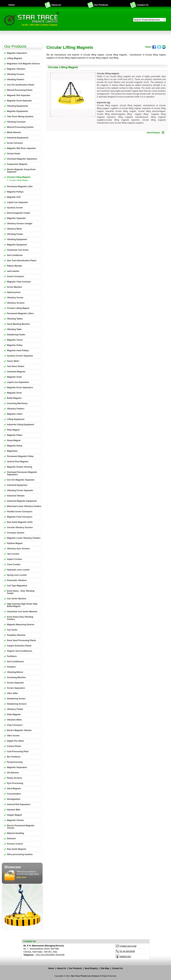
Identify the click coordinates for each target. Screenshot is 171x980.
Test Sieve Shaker (16, 366)
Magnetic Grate (14, 377)
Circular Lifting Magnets (19, 177)
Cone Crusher (14, 564)
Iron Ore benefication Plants (21, 85)
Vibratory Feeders (16, 409)
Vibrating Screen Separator (20, 490)
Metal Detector (14, 132)
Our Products (101, 5)
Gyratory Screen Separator (20, 356)
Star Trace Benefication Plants (22, 261)
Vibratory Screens (16, 303)
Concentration (14, 794)
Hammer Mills (14, 810)
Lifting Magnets (15, 58)
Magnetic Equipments (18, 111)
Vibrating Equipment (17, 239)
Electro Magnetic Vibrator (19, 730)
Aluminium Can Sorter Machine (22, 612)
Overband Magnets (16, 372)
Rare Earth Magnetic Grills (20, 522)
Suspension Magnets (17, 164)
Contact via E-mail (128, 946)
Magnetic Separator (16, 218)
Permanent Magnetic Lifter (20, 187)
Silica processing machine (20, 854)
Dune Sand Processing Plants (21, 640)
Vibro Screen (13, 736)
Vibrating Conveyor (16, 122)
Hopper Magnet (14, 815)
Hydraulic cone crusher (18, 570)
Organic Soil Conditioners (20, 651)
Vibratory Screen (15, 298)
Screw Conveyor (15, 143)
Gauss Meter (13, 361)
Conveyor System (16, 533)
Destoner (11, 839)
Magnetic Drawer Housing (20, 467)
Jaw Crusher (13, 554)
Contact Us (143, 5)
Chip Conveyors (15, 725)
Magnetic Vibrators (16, 69)
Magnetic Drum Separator (19, 101)
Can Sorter (12, 630)
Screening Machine (16, 677)
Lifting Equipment (16, 419)
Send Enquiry (153, 133)
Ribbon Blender (15, 266)
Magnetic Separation (17, 767)
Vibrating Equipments (18, 106)
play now (21, 877)
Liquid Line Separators (18, 382)
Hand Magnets (14, 789)
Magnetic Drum (14, 393)
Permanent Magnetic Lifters (20, 313)
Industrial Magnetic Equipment (22, 501)
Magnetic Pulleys (15, 192)
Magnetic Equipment (17, 245)
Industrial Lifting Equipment (21, 425)
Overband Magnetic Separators (22, 159)
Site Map (105, 968)
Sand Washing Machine (18, 324)
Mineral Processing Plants (20, 90)
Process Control (15, 844)
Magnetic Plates (15, 435)
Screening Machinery (17, 403)
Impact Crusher (14, 559)
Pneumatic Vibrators (17, 580)
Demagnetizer (14, 799)
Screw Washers (14, 287)
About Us (56, 5)
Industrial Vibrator (16, 496)
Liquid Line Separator (17, 202)
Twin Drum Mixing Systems (20, 117)
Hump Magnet (14, 440)
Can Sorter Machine (17, 599)
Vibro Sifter (12, 693)
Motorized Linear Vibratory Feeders (24, 506)
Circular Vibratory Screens (20, 527)
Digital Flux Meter (16, 741)
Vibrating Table (14, 329)
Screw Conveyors (16, 276)
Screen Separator (15, 683)
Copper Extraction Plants (19, 646)
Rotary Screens (14, 778)
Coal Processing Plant (18, 752)
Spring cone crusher (17, 575)
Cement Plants (14, 746)
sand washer (13, 271)
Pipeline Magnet (15, 543)
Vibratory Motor (15, 229)
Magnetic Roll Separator (19, 95)
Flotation (11, 667)
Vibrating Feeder (15, 234)
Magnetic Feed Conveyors (20, 517)
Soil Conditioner (15, 255)
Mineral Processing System (20, 127)
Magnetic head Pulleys (18, 350)
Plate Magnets (14, 714)
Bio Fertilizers (14, 757)
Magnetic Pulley (15, 345)
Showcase (13, 867)
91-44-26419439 (127, 951)
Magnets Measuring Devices (21, 625)
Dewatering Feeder (16, 335)
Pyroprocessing (15, 762)
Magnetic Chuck (15, 340)
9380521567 (126, 957)
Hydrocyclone (14, 292)
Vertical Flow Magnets (18, 462)
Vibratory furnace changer (20, 224)
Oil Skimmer (13, 773)
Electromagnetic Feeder (19, 213)
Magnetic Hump (15, 446)
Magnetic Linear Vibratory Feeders (24, 538)
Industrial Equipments (18, 138)
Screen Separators (16, 688)
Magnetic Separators (17, 53)
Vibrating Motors (15, 672)
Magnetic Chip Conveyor (19, 282)
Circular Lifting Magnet (19, 180)
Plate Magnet (13, 430)
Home (12, 5)
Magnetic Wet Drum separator (21, 148)
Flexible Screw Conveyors (20, 512)
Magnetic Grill (14, 197)
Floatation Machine (16, 635)
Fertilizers (12, 656)
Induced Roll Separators (19, 804)
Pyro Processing (15, 783)
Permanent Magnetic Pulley (20, 456)
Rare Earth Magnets (17, 849)
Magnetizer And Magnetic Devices (23, 64)
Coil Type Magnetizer (17, 586)
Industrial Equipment (17, 485)
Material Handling (16, 833)
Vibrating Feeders (16, 80)
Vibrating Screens (16, 74)
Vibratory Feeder (15, 709)
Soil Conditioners (15, 662)
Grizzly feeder (14, 154)
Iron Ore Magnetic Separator (21, 480)
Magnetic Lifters (15, 414)
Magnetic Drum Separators (20, 388)
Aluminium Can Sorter (18, 250)
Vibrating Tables (15, 319)
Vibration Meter (14, 720)
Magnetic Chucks (15, 820)
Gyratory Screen (15, 208)
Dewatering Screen (16, 699)
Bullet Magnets (14, 398)
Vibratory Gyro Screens (18, 549)
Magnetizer (12, 451)
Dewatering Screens (17, 704)
